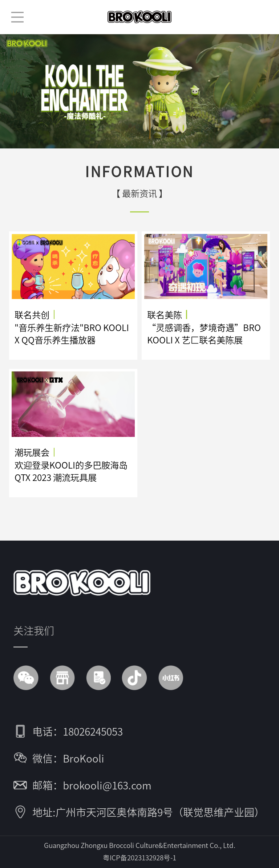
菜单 (17, 17)
